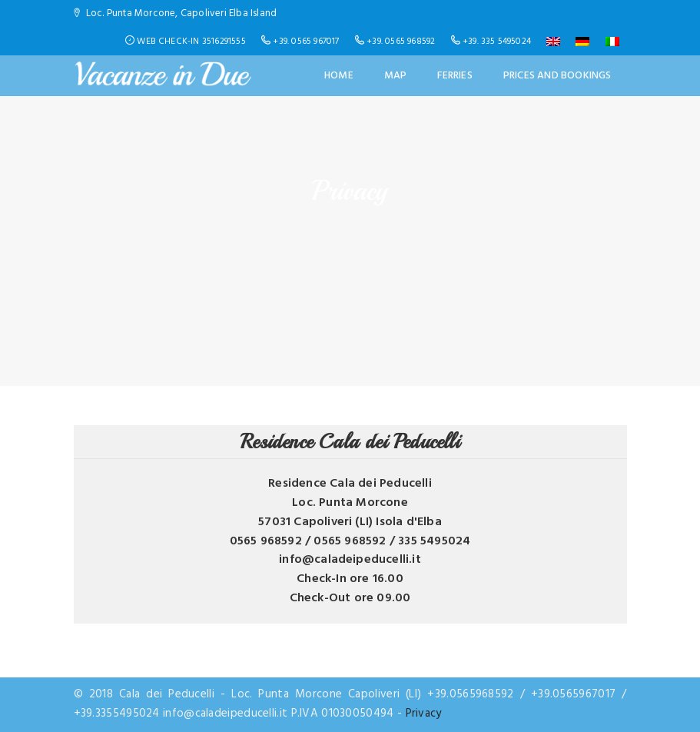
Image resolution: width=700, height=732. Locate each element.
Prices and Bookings (557, 76)
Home (339, 76)
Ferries (455, 76)
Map (396, 76)
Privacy (424, 714)
